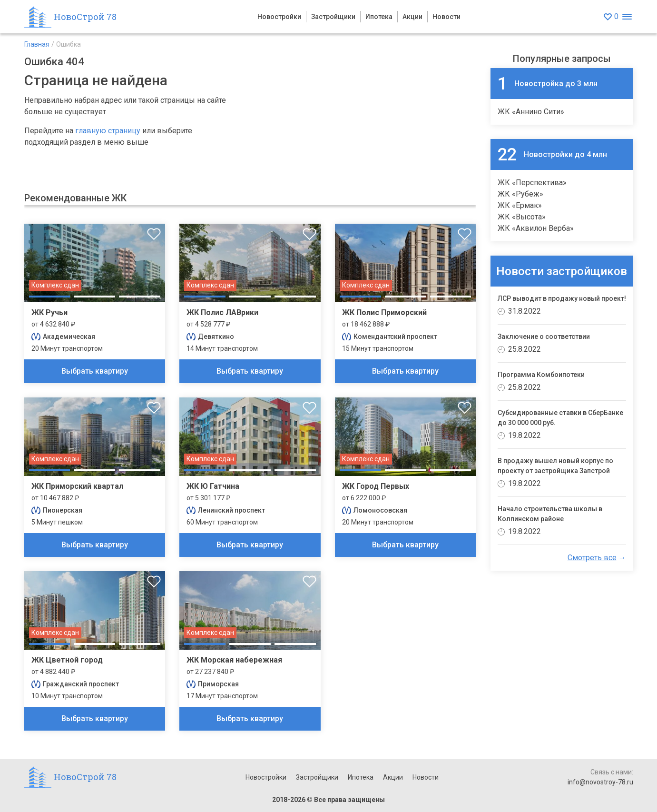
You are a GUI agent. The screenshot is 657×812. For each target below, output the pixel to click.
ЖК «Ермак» (520, 205)
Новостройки (279, 17)
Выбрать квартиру (95, 371)
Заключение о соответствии (544, 337)
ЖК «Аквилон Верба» (536, 228)
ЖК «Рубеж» (520, 194)
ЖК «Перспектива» (532, 183)
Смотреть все (592, 558)
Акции (412, 17)
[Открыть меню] (627, 17)
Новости (446, 17)
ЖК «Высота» (522, 217)
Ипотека (379, 17)
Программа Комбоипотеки (541, 375)
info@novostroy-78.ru (600, 782)
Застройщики (333, 17)
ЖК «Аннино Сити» (531, 112)
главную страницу (108, 131)
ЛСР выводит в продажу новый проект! (562, 298)
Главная (37, 44)
